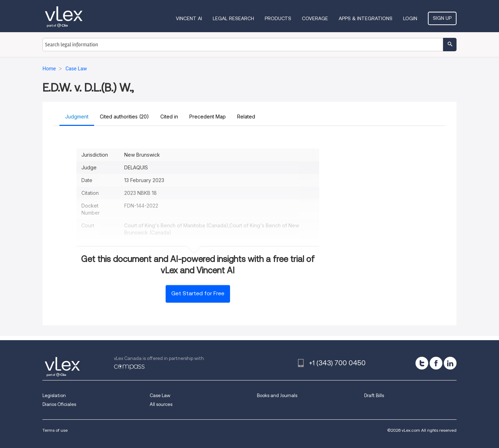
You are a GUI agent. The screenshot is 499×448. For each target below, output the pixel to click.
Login (410, 18)
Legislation (54, 395)
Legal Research (233, 18)
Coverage (315, 18)
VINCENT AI (189, 18)
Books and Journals (277, 395)
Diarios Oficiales (59, 404)
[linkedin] (450, 363)
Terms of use (55, 430)
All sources (161, 404)
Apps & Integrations (366, 18)
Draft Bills (374, 395)
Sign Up (442, 18)
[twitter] (422, 363)
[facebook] (436, 363)
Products (278, 18)
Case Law (160, 395)
